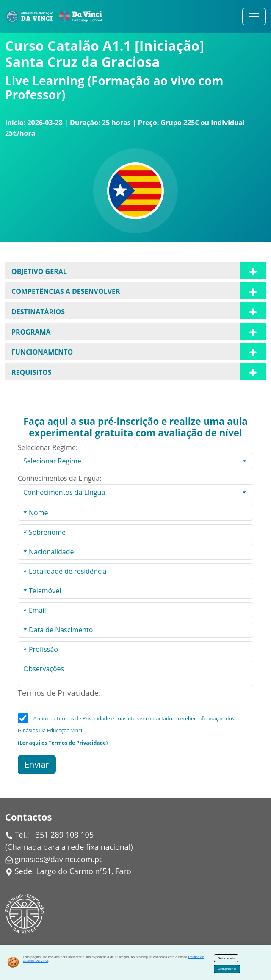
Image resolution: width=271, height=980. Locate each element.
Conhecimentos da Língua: (59, 478)
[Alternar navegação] (254, 17)
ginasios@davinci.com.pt (58, 859)
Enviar (37, 764)
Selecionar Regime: (48, 447)
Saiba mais (226, 958)
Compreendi (227, 969)
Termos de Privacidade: (59, 693)
